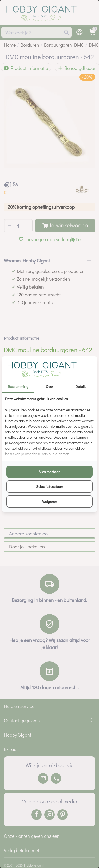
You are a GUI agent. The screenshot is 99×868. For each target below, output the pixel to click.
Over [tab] (49, 386)
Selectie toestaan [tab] (50, 487)
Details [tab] (81, 386)
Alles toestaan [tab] (49, 472)
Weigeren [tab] (50, 501)
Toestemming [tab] (18, 386)
